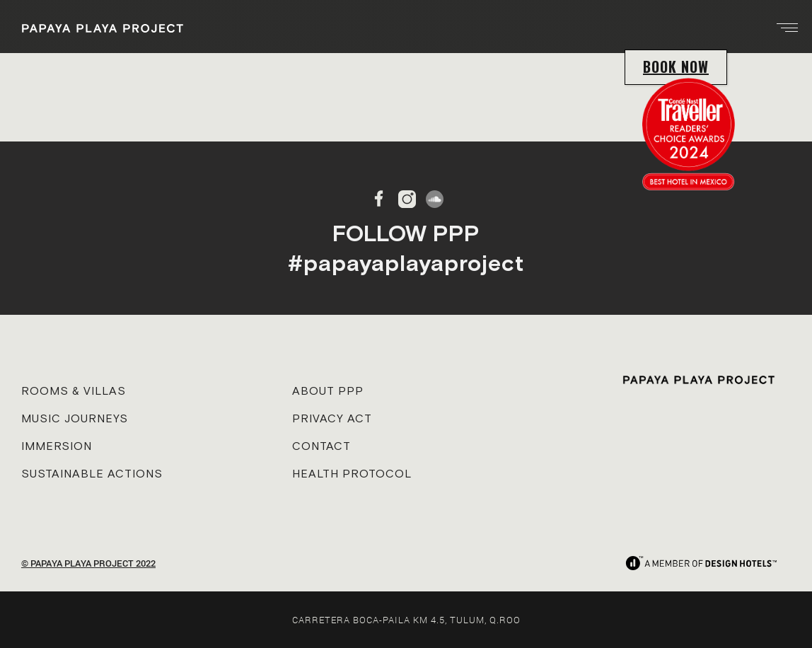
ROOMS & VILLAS (74, 390)
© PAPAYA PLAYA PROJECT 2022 (88, 563)
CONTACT (321, 446)
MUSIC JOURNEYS (75, 418)
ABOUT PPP (328, 390)
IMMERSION (57, 446)
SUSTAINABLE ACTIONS (92, 473)
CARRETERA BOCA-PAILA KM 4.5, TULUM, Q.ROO (406, 620)
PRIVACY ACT (332, 418)
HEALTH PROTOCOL (352, 473)
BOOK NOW (676, 66)
